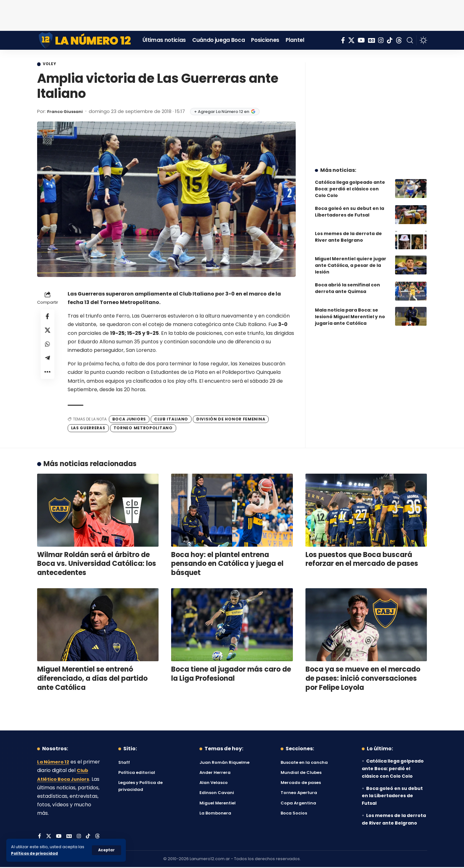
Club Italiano (171, 420)
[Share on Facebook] (48, 318)
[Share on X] (48, 333)
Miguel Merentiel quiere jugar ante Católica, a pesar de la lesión (351, 261)
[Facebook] (343, 40)
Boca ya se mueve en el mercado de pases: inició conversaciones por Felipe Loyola (363, 679)
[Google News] (372, 40)
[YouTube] (361, 40)
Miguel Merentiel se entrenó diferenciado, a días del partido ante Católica (92, 679)
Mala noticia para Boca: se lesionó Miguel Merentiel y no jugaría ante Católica (350, 312)
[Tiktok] (390, 40)
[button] (106, 850)
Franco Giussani (67, 112)
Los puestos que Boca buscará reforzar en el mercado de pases (362, 560)
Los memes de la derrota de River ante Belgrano (348, 232)
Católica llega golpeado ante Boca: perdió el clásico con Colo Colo (350, 184)
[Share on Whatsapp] (48, 348)
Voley (52, 65)
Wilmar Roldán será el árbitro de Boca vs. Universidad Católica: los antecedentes (97, 564)
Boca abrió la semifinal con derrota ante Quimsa (347, 283)
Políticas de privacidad (36, 853)
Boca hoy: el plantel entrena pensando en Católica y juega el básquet (227, 564)
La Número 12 (54, 763)
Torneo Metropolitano (143, 429)
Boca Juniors (129, 420)
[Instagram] (381, 40)
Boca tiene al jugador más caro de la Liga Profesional (231, 675)
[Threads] (399, 40)
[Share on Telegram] (48, 363)
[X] (351, 40)
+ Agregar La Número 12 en (230, 112)
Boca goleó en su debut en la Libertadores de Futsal (349, 207)
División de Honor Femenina (231, 420)
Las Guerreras (88, 429)
